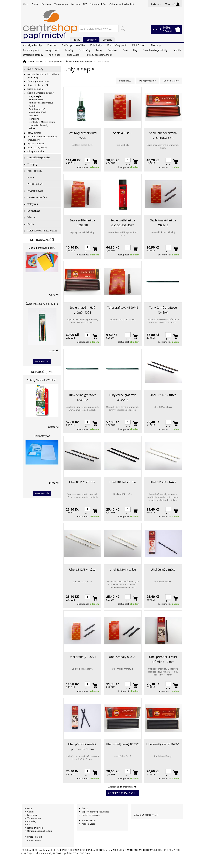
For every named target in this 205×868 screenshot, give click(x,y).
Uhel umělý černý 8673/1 (163, 744)
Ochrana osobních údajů (122, 4)
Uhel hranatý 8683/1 (82, 657)
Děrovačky (85, 50)
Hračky (76, 40)
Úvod (26, 4)
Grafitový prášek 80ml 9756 (82, 135)
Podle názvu (125, 81)
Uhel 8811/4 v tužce (123, 482)
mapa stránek (34, 840)
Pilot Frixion (139, 45)
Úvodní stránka (36, 62)
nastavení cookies (91, 815)
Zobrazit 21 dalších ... (123, 793)
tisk (86, 809)
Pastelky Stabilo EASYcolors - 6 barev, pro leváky (42, 381)
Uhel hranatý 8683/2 (123, 657)
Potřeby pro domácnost (99, 55)
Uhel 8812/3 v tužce (82, 570)
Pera (125, 50)
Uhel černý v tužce (163, 570)
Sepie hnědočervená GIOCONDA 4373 (163, 135)
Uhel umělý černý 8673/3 (123, 744)
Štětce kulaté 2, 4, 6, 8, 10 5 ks (42, 304)
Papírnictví (91, 40)
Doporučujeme (42, 372)
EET (85, 4)
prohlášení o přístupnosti (97, 812)
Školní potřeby (55, 62)
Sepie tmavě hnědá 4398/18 (163, 223)
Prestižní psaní (31, 50)
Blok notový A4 (42, 436)
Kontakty (75, 4)
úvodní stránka (35, 837)
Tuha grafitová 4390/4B (123, 308)
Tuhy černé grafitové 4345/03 (123, 397)
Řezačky (69, 50)
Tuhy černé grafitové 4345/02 (82, 397)
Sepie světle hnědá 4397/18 (82, 223)
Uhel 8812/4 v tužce (123, 570)
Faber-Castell (73, 55)
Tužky (99, 50)
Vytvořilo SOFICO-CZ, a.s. (146, 815)
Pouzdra (52, 45)
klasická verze (89, 821)
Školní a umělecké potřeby (79, 62)
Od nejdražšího (171, 81)
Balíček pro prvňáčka (73, 45)
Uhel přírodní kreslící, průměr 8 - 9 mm (82, 747)
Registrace (156, 4)
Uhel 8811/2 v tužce (163, 395)
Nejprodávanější (42, 240)
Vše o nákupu (61, 4)
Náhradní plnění (98, 4)
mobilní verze (89, 824)
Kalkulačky (96, 45)
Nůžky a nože (52, 50)
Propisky (112, 50)
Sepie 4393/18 (123, 133)
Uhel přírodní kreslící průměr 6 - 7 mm (163, 659)
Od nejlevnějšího (147, 81)
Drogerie (107, 40)
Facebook (46, 4)
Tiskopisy (156, 45)
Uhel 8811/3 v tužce (82, 482)
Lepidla (177, 50)
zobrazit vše (42, 361)
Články (35, 4)
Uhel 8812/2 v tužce (163, 482)
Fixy (135, 50)
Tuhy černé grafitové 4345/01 (163, 310)
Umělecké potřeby (33, 55)
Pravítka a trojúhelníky (155, 50)
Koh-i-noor (54, 55)
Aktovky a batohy (32, 45)
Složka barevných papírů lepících (42, 248)
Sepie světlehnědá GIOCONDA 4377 (123, 223)
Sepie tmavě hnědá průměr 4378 (82, 310)
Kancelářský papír (117, 45)
